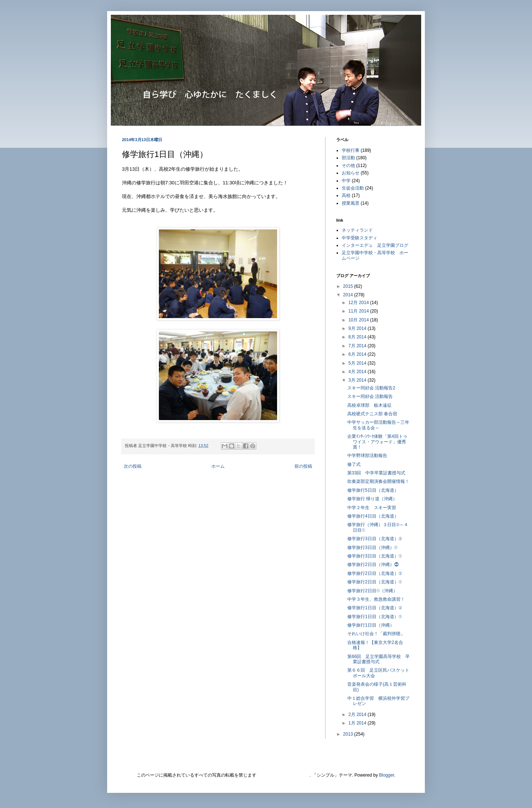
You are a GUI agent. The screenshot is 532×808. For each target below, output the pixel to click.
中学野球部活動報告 (367, 456)
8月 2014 (358, 337)
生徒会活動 (353, 188)
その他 (348, 166)
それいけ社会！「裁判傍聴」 (376, 634)
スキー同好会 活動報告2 (371, 388)
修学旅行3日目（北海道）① (375, 556)
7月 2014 (358, 346)
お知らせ (351, 173)
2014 (349, 295)
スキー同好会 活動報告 (370, 396)
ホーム (218, 466)
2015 (349, 286)
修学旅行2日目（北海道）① (375, 582)
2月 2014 (358, 715)
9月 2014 (358, 328)
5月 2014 (358, 363)
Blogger (387, 775)
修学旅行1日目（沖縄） (371, 625)
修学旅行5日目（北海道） (373, 490)
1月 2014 (358, 723)
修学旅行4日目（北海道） (373, 516)
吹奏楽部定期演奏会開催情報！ (378, 481)
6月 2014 (358, 354)
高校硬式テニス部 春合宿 (372, 414)
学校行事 (351, 150)
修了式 (354, 464)
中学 (346, 181)
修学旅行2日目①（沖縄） (372, 591)
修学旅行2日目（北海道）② (375, 573)
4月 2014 (358, 372)
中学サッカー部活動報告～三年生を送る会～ (378, 425)
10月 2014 (359, 320)
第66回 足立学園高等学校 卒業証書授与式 (378, 659)
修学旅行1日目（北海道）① (375, 617)
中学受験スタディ (359, 238)
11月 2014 (359, 311)
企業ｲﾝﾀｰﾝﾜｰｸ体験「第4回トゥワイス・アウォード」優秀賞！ (377, 442)
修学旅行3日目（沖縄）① (372, 548)
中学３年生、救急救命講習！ (376, 599)
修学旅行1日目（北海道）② (375, 608)
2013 (349, 734)
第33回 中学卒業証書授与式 (376, 473)
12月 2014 (359, 303)
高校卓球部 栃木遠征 (369, 405)
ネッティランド (357, 230)
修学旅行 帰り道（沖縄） (372, 499)
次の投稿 (133, 466)
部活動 (348, 158)
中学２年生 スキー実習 (372, 508)
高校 (346, 195)
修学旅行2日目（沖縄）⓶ (373, 565)
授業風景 (351, 203)
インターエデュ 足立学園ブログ (375, 245)
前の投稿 (303, 466)
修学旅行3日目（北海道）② (375, 539)
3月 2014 (358, 380)
